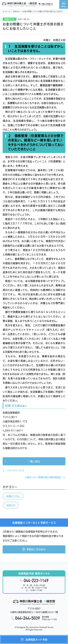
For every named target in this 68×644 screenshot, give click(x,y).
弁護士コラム (13, 496)
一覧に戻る (22, 461)
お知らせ (16, 11)
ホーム (6, 11)
